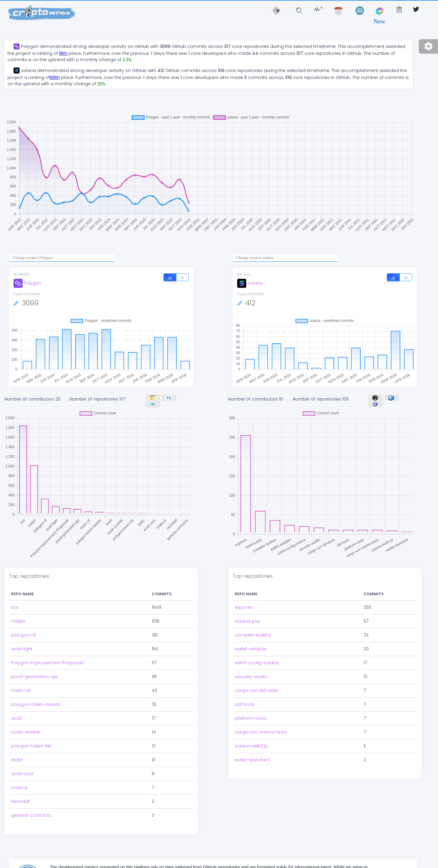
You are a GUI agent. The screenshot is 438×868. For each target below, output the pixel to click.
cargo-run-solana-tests (261, 728)
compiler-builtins (253, 631)
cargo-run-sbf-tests (257, 686)
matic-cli (21, 686)
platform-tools (251, 714)
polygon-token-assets (36, 700)
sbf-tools (245, 700)
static (17, 756)
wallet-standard (252, 756)
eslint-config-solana (257, 659)
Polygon (27, 283)
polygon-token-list (31, 742)
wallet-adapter (251, 645)
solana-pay (248, 617)
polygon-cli (23, 631)
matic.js (20, 783)
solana (250, 283)
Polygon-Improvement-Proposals (48, 659)
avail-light (22, 645)
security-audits (251, 672)
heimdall (20, 797)
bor (15, 603)
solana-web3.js (251, 742)
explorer (243, 603)
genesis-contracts (31, 811)
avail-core (22, 769)
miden (18, 617)
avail (16, 714)
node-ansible (26, 728)
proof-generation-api (34, 672)
